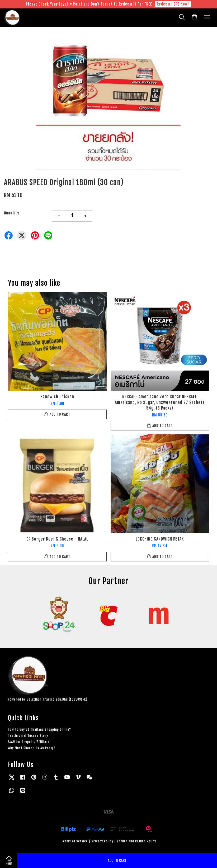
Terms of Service (75, 841)
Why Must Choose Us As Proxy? (32, 748)
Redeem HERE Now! (173, 4)
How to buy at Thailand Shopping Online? (39, 729)
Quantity (12, 213)
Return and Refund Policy (136, 841)
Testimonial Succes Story (28, 736)
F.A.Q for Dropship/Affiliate (29, 742)
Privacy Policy (102, 841)
